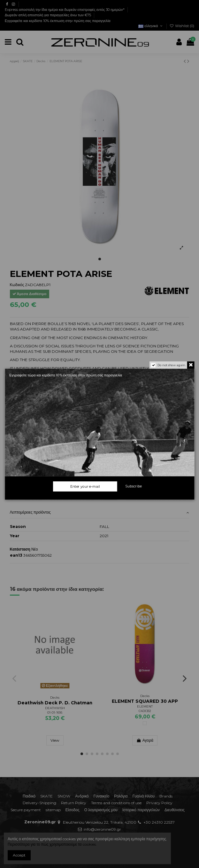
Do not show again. (171, 365)
